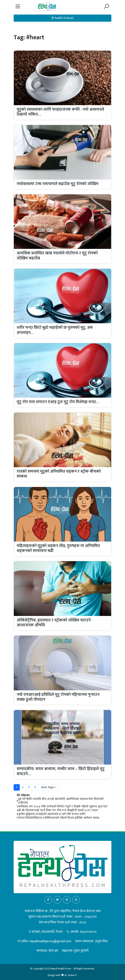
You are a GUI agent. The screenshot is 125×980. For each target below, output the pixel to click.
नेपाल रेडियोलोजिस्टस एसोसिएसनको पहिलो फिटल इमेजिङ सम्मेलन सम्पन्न (59, 818)
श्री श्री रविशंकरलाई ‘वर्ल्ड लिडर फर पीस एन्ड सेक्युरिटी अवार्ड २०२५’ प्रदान (58, 810)
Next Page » (49, 787)
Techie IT (72, 975)
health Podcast (63, 18)
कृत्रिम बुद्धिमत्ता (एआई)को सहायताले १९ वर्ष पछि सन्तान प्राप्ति (52, 814)
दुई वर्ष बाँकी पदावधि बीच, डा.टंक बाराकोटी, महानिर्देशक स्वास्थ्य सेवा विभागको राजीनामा (61, 801)
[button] (18, 7)
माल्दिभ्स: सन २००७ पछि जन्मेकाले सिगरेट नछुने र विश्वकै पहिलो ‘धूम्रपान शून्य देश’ (63, 807)
